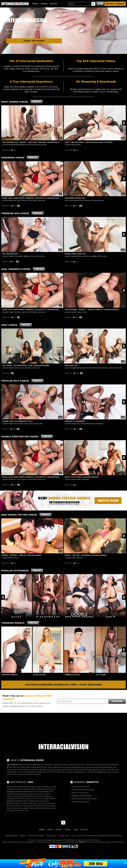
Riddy (79, 145)
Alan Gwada (69, 200)
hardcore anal (12, 770)
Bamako (80, 368)
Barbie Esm (87, 368)
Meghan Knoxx (29, 256)
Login (100, 4)
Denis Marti (33, 200)
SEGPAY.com (83, 842)
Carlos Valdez (97, 368)
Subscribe (117, 701)
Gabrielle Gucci (72, 675)
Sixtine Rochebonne (26, 796)
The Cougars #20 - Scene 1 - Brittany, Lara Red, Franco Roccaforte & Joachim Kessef (42, 142)
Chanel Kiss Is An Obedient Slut (17, 421)
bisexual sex (79, 767)
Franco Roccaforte (33, 145)
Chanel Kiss (38, 424)
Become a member (115, 4)
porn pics (52, 789)
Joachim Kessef (8, 145)
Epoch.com (14, 842)
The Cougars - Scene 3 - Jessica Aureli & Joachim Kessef (92, 310)
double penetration (106, 767)
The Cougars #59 (10, 254)
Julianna (79, 558)
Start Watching (34, 41)
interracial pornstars (77, 765)
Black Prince (79, 200)
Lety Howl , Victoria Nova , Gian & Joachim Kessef (26, 365)
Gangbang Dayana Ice (75, 198)
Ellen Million (11, 799)
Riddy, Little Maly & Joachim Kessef (82, 477)
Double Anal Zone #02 (75, 254)
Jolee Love (41, 200)
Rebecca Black (108, 368)
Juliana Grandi (7, 558)
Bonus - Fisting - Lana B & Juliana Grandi (22, 555)
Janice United (40, 256)
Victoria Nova (19, 368)
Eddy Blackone (98, 200)
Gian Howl (36, 368)
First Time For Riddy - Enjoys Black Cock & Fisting (89, 142)
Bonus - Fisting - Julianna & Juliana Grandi (86, 555)
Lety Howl (28, 368)
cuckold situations (91, 767)
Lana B (16, 558)
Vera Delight (93, 256)
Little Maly (85, 479)
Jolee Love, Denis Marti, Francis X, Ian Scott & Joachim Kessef (32, 198)
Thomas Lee (102, 256)
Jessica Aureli (82, 312)
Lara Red (43, 145)
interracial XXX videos (64, 770)
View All (37, 102)
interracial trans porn (37, 803)
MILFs (96, 765)
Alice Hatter (40, 675)
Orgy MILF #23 (71, 365)
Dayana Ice (88, 200)
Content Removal (119, 842)
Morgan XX (100, 424)
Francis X (25, 200)
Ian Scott (17, 200)
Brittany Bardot (20, 145)
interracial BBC (65, 767)
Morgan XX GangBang (75, 421)
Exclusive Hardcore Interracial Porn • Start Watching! (63, 685)
